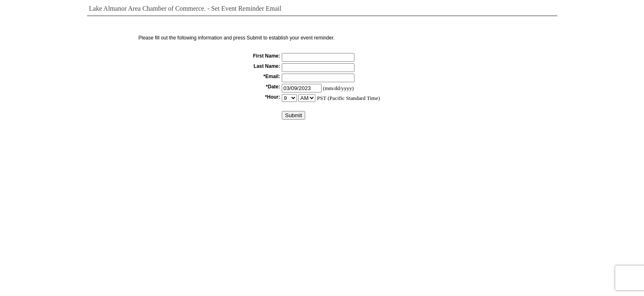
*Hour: (273, 97)
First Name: (267, 56)
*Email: (272, 76)
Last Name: (267, 66)
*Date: (273, 87)
